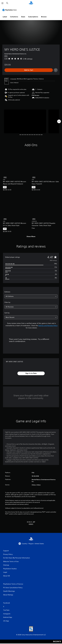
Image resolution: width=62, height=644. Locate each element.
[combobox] (31, 296)
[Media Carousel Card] (25, 121)
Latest (5, 17)
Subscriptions (33, 17)
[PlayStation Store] (10, 10)
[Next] (59, 121)
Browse (44, 17)
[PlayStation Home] (31, 3)
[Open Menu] (2, 3)
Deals (23, 17)
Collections (14, 17)
